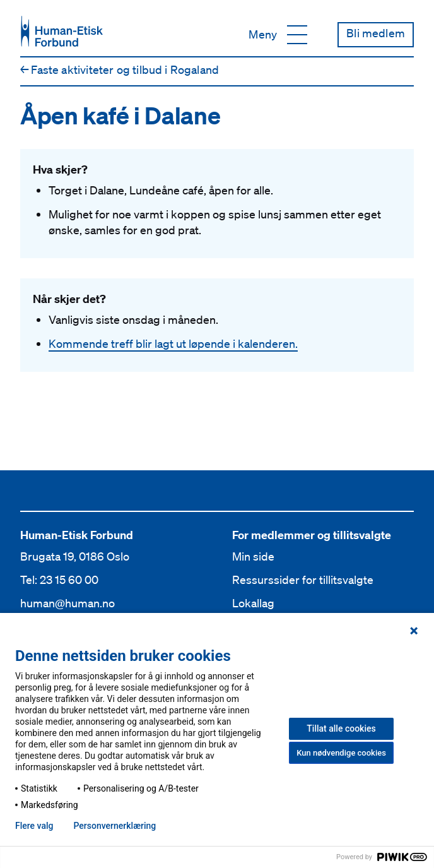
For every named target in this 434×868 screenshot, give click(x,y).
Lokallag (253, 603)
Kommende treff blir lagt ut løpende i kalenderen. (173, 343)
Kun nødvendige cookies (341, 753)
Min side (253, 556)
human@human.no (67, 603)
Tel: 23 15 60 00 (59, 580)
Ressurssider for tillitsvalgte (303, 580)
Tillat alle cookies (341, 728)
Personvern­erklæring (114, 826)
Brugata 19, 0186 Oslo (75, 556)
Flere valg (34, 826)
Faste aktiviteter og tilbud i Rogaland (120, 69)
